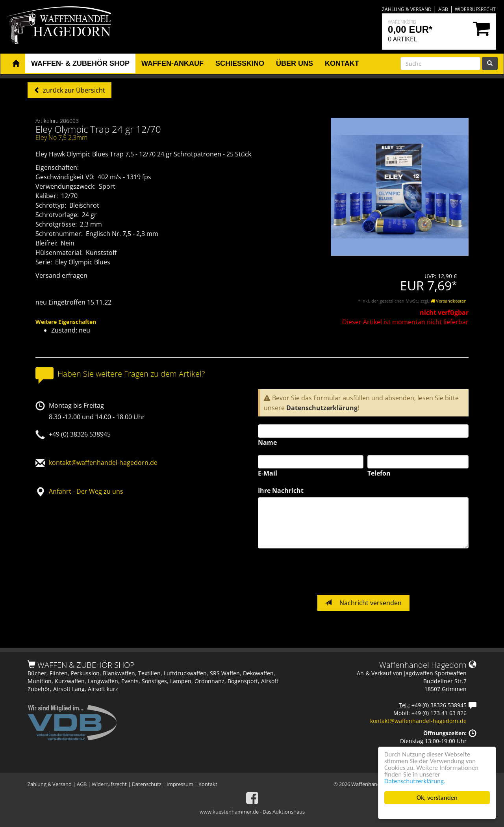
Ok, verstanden (437, 798)
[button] (16, 64)
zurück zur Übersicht (73, 90)
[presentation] (318, 572)
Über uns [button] (295, 63)
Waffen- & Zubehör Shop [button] (80, 63)
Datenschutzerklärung (322, 408)
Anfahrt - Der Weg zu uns (86, 491)
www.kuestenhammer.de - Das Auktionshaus (252, 812)
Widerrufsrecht (475, 9)
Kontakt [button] (342, 63)
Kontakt (208, 784)
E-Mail (268, 473)
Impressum (180, 784)
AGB (443, 9)
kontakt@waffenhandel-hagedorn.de (103, 463)
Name (267, 442)
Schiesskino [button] (240, 63)
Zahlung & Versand (407, 9)
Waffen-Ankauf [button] (172, 63)
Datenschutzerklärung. (415, 781)
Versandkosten (448, 301)
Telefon (379, 473)
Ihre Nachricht (281, 491)
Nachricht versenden (363, 603)
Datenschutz (147, 784)
